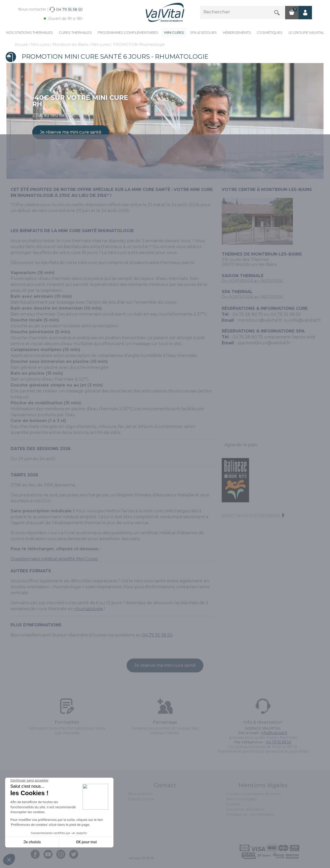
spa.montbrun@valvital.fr (264, 343)
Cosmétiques (270, 32)
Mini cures (174, 32)
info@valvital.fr (306, 320)
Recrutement (141, 794)
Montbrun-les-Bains (71, 45)
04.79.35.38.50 (279, 742)
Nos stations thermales (29, 32)
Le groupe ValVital (306, 32)
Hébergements (237, 32)
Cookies (233, 804)
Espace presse (141, 799)
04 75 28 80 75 (248, 314)
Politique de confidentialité (250, 814)
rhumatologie (89, 609)
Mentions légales (241, 799)
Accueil (22, 45)
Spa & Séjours (203, 32)
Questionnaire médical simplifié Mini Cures (54, 559)
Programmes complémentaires (128, 32)
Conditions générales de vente (254, 794)
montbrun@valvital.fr (260, 320)
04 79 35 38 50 (157, 635)
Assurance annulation (245, 809)
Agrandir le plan (241, 445)
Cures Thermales (75, 32)
